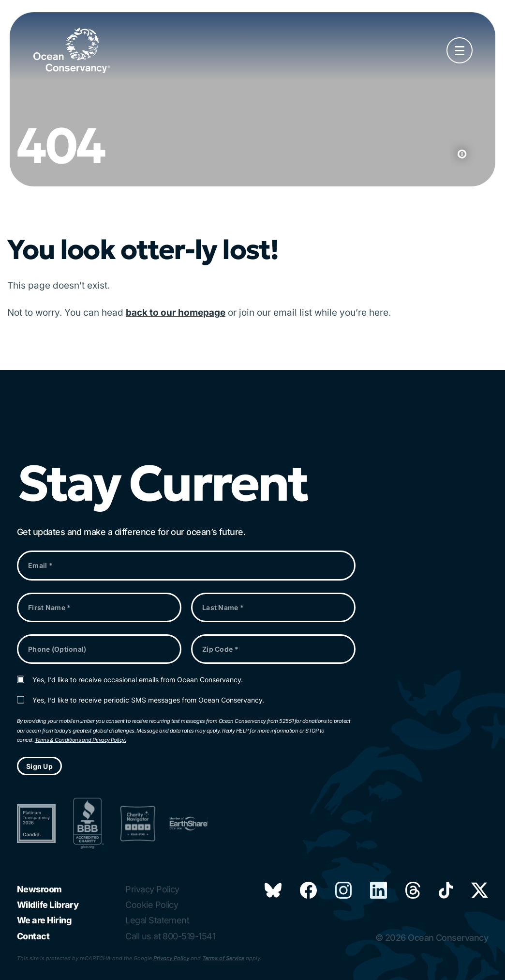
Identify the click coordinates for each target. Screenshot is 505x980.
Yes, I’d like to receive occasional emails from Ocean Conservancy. (138, 680)
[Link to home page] (72, 50)
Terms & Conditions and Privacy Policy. (80, 740)
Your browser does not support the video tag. (252, 100)
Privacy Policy (171, 958)
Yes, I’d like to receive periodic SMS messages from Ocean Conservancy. (148, 700)
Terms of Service (223, 958)
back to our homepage (176, 313)
